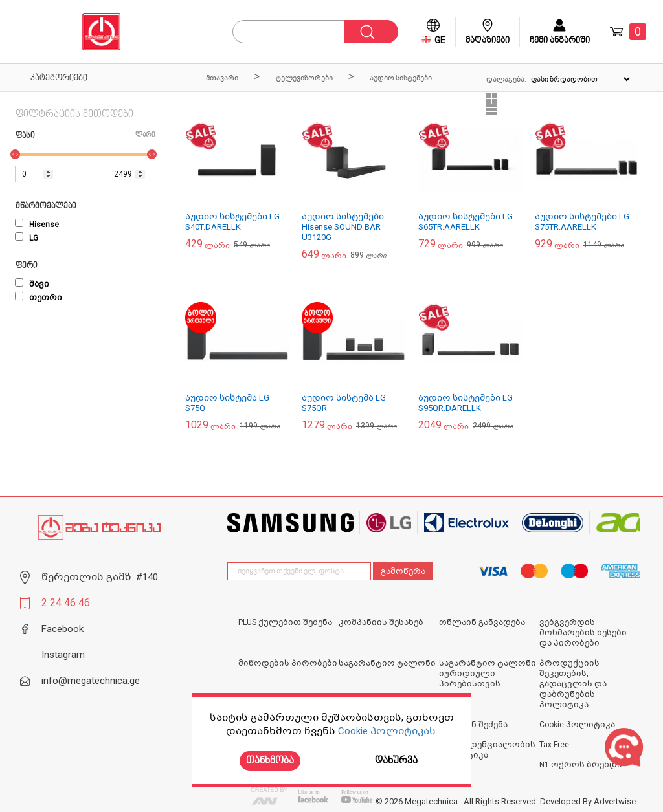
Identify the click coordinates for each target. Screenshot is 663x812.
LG (27, 238)
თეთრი (39, 298)
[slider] (15, 154)
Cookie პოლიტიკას (387, 731)
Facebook (62, 629)
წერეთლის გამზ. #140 (100, 577)
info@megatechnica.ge (91, 681)
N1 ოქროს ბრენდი (581, 765)
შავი (32, 284)
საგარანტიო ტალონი (387, 663)
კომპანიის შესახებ (381, 622)
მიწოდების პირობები (288, 663)
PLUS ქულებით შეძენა (285, 622)
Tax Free (554, 745)
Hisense (37, 225)
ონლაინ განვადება (482, 622)
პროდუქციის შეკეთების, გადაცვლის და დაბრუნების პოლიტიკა (573, 684)
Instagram (63, 655)
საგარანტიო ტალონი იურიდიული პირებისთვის (488, 674)
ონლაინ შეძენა (473, 725)
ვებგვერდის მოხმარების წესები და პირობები (583, 633)
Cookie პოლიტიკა (577, 725)
